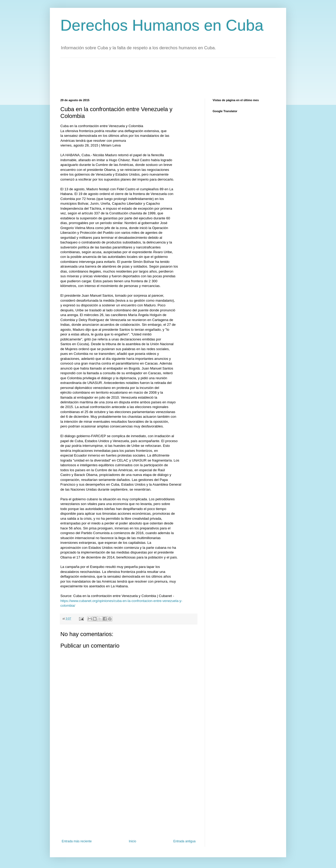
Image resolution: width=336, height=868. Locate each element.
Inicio (133, 841)
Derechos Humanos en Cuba (162, 25)
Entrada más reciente (77, 841)
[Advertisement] (156, 78)
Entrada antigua (184, 841)
